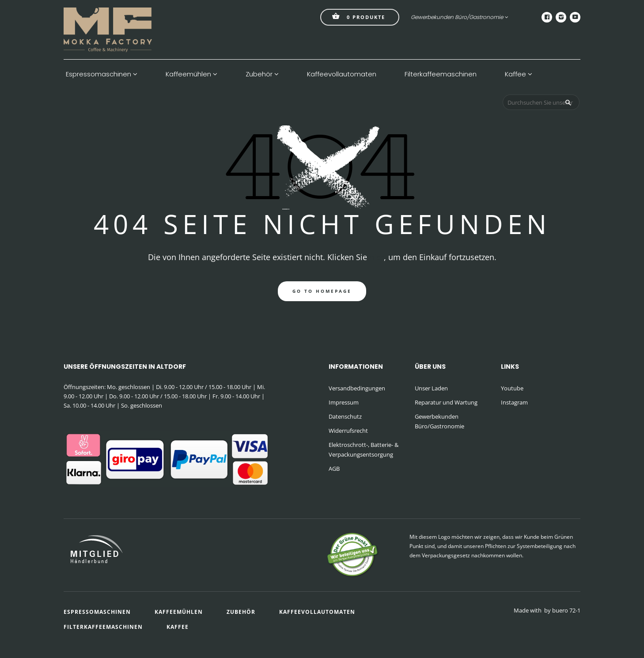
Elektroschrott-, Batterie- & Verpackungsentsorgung (364, 450)
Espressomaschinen (102, 74)
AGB (334, 469)
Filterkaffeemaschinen (441, 74)
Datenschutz (345, 416)
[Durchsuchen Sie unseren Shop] (541, 102)
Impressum (344, 402)
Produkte (359, 16)
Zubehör (262, 74)
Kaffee (519, 74)
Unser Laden (431, 388)
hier (377, 257)
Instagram (514, 402)
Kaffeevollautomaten (342, 74)
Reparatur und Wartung (446, 402)
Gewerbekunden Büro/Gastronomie (460, 17)
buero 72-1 (566, 610)
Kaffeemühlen (191, 74)
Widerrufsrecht (348, 431)
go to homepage (322, 291)
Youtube (512, 388)
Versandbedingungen (357, 388)
